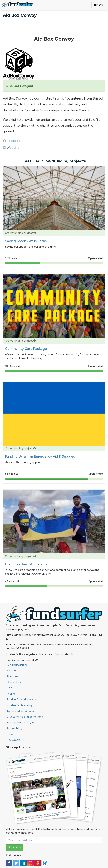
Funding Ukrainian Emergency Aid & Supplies (40, 456)
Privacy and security (20, 723)
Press (10, 734)
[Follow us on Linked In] (23, 863)
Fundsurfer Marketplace (21, 699)
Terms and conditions (20, 711)
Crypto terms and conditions (25, 717)
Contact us (14, 682)
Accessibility (14, 728)
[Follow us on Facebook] (9, 863)
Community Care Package (26, 349)
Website (13, 148)
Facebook (15, 141)
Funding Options (17, 665)
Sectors (12, 671)
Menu (98, 5)
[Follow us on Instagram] (30, 863)
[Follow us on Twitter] (16, 863)
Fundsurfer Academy (20, 705)
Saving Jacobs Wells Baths (26, 241)
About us (12, 676)
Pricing (11, 694)
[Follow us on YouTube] (37, 863)
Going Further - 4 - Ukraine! (27, 564)
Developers (14, 740)
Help (10, 688)
